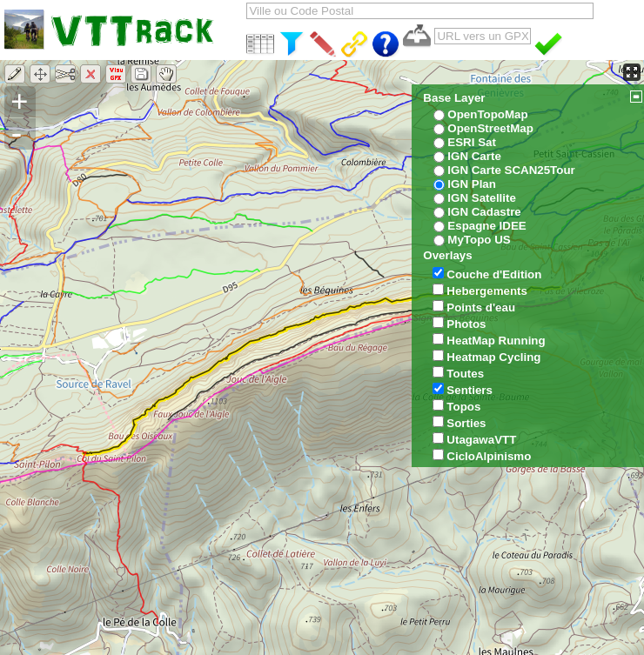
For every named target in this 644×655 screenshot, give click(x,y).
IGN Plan (472, 184)
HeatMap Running (496, 341)
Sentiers (470, 390)
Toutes (465, 374)
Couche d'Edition (494, 274)
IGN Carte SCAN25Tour (511, 170)
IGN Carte (474, 156)
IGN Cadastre (484, 212)
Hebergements (487, 291)
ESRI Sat (472, 142)
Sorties (466, 423)
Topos (463, 407)
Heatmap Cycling (493, 357)
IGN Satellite (482, 198)
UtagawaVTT (481, 440)
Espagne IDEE (486, 226)
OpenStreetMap (490, 128)
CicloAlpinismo (489, 456)
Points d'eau (481, 307)
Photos (466, 324)
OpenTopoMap (487, 114)
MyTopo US (479, 240)
